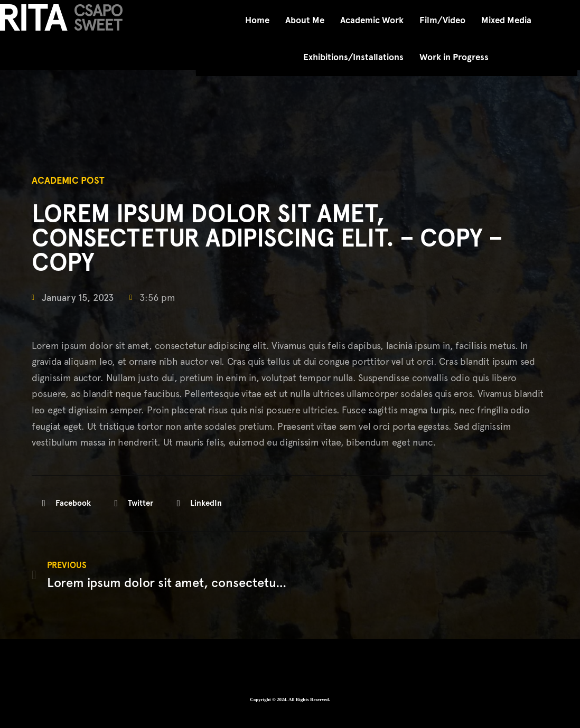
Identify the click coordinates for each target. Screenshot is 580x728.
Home (257, 20)
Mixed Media (506, 20)
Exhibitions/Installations (353, 57)
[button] (65, 503)
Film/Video (442, 20)
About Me (305, 20)
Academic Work (372, 20)
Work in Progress (454, 57)
